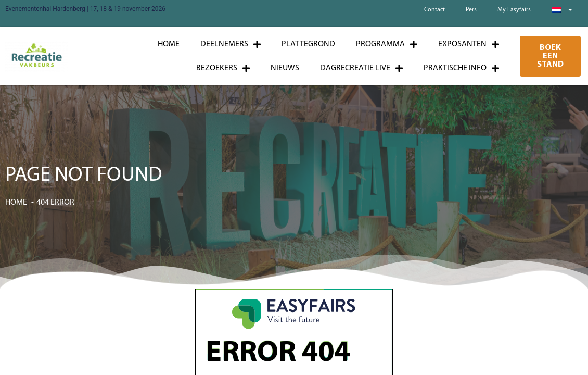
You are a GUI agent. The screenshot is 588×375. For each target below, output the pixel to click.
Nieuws (285, 68)
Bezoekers (223, 68)
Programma (387, 44)
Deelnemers (231, 44)
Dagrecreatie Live (361, 68)
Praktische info (461, 68)
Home (169, 44)
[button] (550, 56)
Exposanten (469, 44)
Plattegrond (308, 44)
